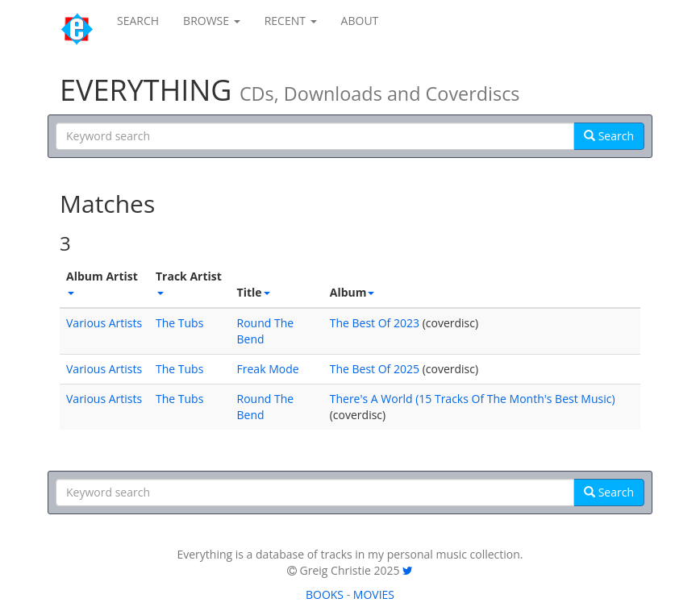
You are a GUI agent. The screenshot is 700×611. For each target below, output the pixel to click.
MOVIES (374, 594)
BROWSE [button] (212, 21)
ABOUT (360, 21)
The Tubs (179, 323)
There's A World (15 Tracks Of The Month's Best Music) (473, 399)
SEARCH (138, 21)
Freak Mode (268, 369)
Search (609, 136)
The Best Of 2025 (375, 369)
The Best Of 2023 (375, 323)
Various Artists (104, 323)
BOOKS (325, 594)
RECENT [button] (291, 21)
